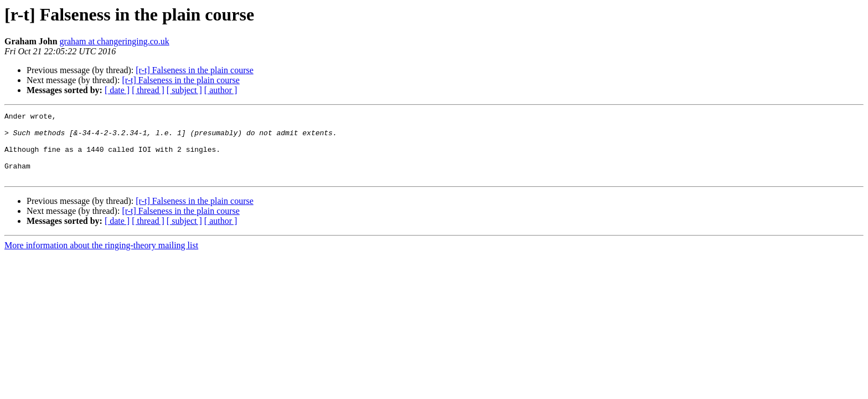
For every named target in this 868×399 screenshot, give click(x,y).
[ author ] (221, 90)
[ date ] (117, 90)
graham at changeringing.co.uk (115, 41)
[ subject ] (184, 90)
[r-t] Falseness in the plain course (195, 70)
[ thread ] (148, 90)
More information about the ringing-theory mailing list (101, 259)
